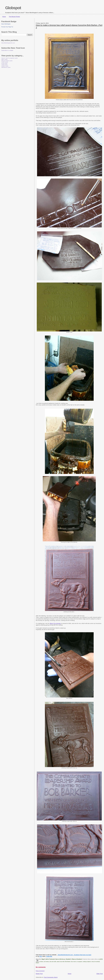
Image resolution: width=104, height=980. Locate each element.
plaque (37, 963)
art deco (41, 962)
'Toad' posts (4, 65)
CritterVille (49, 956)
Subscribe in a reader (7, 50)
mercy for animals (96, 962)
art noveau (46, 962)
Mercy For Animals (55, 623)
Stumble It (69, 959)
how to (75, 962)
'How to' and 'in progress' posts (9, 58)
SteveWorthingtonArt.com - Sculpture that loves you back (74, 955)
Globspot (13, 8)
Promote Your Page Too (7, 27)
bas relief (62, 962)
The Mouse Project (14, 17)
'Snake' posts (5, 66)
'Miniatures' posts (6, 67)
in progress (80, 962)
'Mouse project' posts (7, 61)
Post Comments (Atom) (51, 977)
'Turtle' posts (5, 62)
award (58, 962)
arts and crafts (53, 962)
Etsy (41, 956)
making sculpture (87, 962)
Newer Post (39, 974)
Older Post (100, 974)
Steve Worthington (6, 24)
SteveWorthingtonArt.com (8, 43)
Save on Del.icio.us (60, 959)
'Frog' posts (4, 63)
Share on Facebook (77, 959)
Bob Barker (68, 962)
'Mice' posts (4, 59)
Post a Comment (40, 971)
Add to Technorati (50, 959)
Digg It (43, 959)
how (72, 962)
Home (4, 17)
